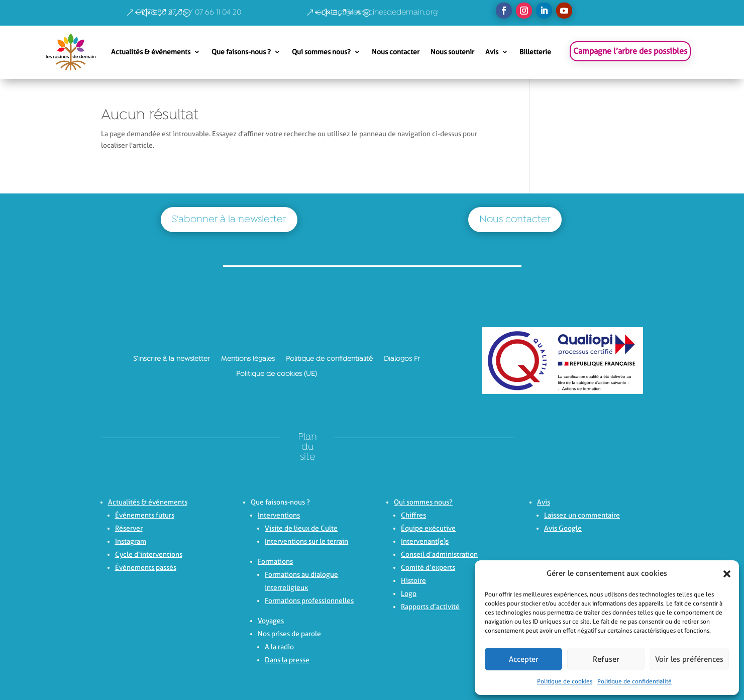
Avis (492, 52)
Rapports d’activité (430, 607)
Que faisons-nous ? (241, 52)
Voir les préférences (689, 659)
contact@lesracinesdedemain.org (377, 13)
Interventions (279, 515)
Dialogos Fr (402, 359)
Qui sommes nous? (321, 52)
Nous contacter (396, 52)
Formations (275, 561)
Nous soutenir (452, 52)
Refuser (606, 659)
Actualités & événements (151, 52)
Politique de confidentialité (634, 681)
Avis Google (563, 528)
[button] (724, 574)
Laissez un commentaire (582, 515)
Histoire (413, 580)
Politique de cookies (565, 681)
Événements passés (146, 567)
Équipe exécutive (428, 528)
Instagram (131, 541)
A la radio (279, 647)
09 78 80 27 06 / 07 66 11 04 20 (189, 13)
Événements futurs (145, 515)
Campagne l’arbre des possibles (630, 51)
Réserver (129, 528)
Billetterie (535, 52)
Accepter (524, 659)
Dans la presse (287, 660)
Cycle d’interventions (149, 554)
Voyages (271, 621)
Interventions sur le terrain (306, 541)
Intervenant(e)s (425, 541)
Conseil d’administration (439, 554)
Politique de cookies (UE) (277, 374)
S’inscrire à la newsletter (172, 359)
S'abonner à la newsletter (229, 220)
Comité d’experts (428, 567)
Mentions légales (248, 359)
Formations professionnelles (309, 601)
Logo (409, 593)
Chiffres (413, 515)
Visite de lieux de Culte (301, 528)
